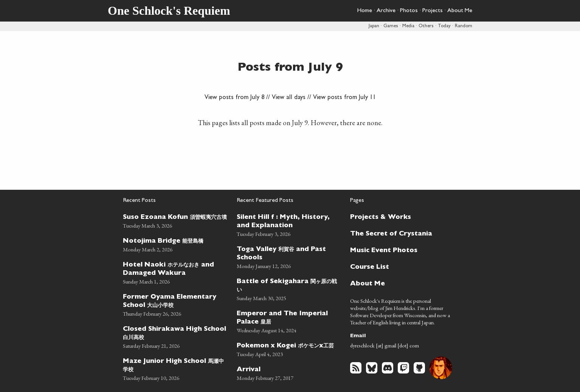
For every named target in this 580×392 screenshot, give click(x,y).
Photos (409, 11)
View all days (289, 98)
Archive (386, 11)
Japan (374, 26)
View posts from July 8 (234, 98)
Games (391, 26)
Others (426, 26)
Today (444, 26)
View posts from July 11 (344, 98)
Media (408, 26)
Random (464, 26)
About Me (460, 11)
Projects (433, 11)
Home (364, 11)
